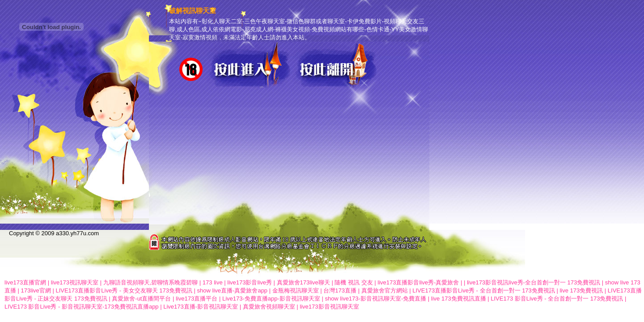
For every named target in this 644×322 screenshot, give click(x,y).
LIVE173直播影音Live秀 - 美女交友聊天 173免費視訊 (124, 290)
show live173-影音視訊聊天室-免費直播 (375, 299)
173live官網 (36, 290)
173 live (213, 282)
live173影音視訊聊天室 (329, 307)
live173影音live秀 (250, 282)
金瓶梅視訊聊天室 (296, 290)
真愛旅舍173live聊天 (303, 282)
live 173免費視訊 (581, 290)
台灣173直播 (340, 290)
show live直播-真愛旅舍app (233, 290)
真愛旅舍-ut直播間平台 (141, 299)
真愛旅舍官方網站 (385, 290)
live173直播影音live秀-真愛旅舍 (418, 282)
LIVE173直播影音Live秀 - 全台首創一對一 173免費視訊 (484, 290)
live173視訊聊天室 (75, 282)
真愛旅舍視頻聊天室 (269, 307)
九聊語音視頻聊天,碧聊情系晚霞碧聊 (151, 282)
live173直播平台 (197, 299)
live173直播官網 (25, 282)
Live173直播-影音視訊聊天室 (201, 307)
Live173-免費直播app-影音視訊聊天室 (271, 299)
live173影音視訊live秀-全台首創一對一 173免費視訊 (534, 282)
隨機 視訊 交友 (354, 282)
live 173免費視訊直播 (459, 299)
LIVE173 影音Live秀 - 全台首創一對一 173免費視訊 (557, 299)
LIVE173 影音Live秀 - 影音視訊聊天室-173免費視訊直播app (82, 307)
